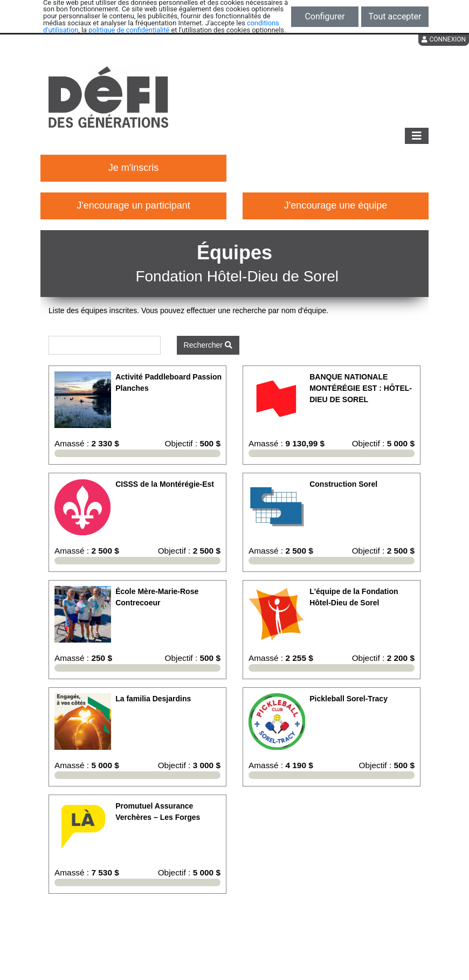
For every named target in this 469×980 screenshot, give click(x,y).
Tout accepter (395, 16)
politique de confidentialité (129, 30)
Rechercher (208, 345)
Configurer (325, 16)
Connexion (444, 39)
